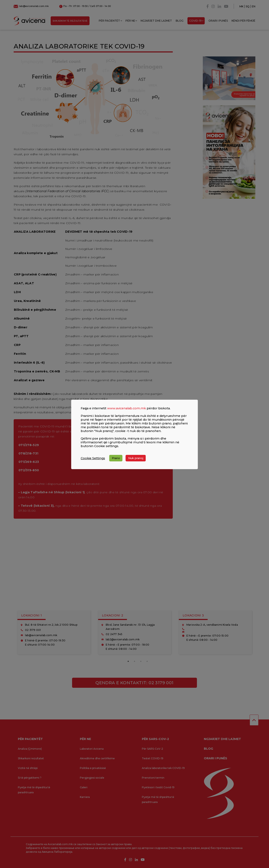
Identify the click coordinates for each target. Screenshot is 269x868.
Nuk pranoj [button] (136, 458)
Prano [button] (116, 458)
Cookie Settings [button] (93, 458)
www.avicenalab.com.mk (127, 408)
